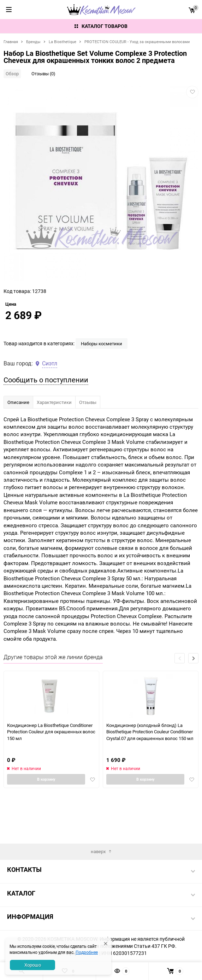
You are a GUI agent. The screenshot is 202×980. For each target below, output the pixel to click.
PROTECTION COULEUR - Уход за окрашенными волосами (137, 42)
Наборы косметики (102, 387)
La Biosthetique (63, 42)
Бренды (33, 42)
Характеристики (54, 445)
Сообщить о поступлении (46, 423)
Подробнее (87, 952)
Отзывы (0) (43, 74)
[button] (193, 701)
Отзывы (88, 445)
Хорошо (33, 965)
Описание (18, 445)
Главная (11, 42)
